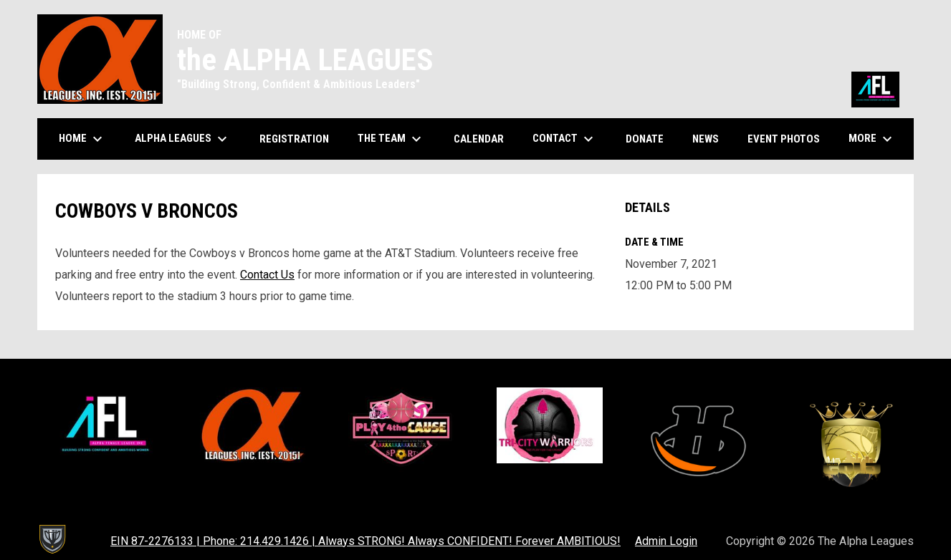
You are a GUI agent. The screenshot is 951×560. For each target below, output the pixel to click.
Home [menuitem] (82, 139)
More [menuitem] (872, 139)
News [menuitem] (706, 139)
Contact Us (267, 275)
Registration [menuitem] (294, 139)
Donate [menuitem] (650, 139)
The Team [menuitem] (391, 139)
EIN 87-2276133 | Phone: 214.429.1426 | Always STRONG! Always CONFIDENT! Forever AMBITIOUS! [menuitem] (365, 541)
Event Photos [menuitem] (789, 139)
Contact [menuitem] (565, 139)
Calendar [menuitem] (484, 139)
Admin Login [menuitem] (666, 541)
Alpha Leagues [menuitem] (183, 139)
